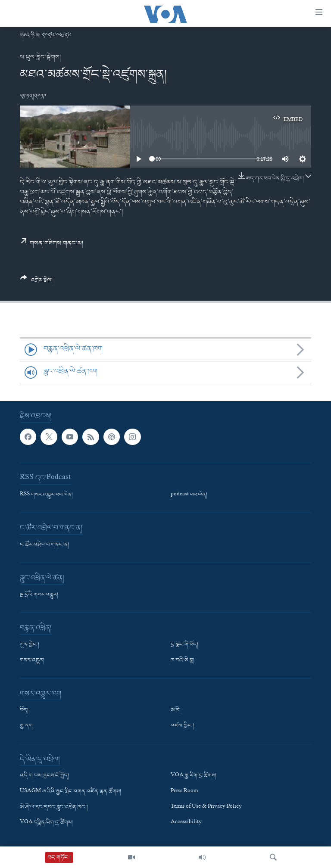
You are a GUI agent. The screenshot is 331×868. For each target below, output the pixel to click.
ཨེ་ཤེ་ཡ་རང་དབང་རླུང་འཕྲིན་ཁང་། (54, 807)
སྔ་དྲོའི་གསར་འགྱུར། (39, 595)
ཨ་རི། (176, 710)
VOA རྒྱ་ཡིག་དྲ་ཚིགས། (194, 776)
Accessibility (186, 823)
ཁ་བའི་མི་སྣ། (183, 660)
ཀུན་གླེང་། (30, 645)
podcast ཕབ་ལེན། (189, 495)
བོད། (24, 710)
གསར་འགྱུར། (32, 660)
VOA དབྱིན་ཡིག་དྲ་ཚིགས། (46, 823)
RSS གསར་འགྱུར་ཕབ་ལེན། (46, 495)
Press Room (184, 791)
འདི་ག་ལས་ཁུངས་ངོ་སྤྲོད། (44, 776)
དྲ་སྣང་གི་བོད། (184, 645)
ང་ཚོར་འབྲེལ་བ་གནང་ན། (44, 545)
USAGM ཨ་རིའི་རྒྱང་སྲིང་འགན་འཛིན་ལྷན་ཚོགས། (70, 791)
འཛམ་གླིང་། (182, 726)
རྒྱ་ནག (26, 726)
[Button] (36, 282)
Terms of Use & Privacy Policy (206, 807)
